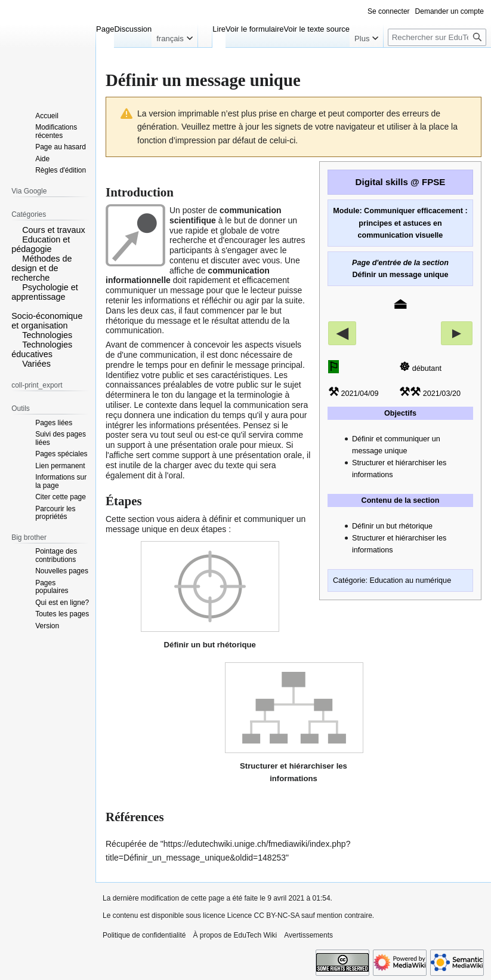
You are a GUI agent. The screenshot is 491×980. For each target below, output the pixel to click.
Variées (36, 364)
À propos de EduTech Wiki (235, 935)
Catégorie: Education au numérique (392, 580)
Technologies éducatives (42, 349)
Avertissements (308, 935)
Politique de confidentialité (144, 935)
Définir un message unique (401, 275)
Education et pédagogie (41, 244)
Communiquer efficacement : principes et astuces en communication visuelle (413, 223)
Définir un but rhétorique (392, 526)
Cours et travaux (54, 230)
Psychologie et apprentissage (45, 292)
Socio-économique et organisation (47, 321)
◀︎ (342, 333)
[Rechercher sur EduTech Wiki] (437, 37)
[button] (16, 229)
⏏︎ (400, 303)
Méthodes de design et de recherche (41, 268)
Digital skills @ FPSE (401, 182)
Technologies (47, 335)
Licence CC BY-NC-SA (263, 916)
